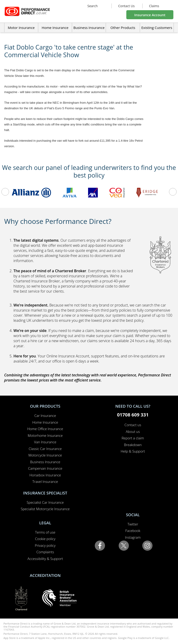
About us (133, 431)
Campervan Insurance (45, 468)
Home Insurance (45, 422)
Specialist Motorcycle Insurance (45, 509)
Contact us (133, 425)
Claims (154, 6)
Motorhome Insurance (45, 435)
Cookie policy (45, 539)
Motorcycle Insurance (45, 455)
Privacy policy (45, 545)
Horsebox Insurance (45, 475)
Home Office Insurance (45, 429)
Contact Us (126, 6)
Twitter (133, 524)
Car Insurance (45, 416)
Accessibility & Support (45, 559)
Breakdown (133, 445)
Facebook (133, 531)
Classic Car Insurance (45, 449)
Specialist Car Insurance (45, 502)
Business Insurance (89, 28)
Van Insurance (45, 442)
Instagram (133, 537)
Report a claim (133, 438)
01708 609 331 (133, 415)
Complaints (45, 552)
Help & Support (133, 451)
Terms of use (45, 532)
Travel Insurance (45, 481)
